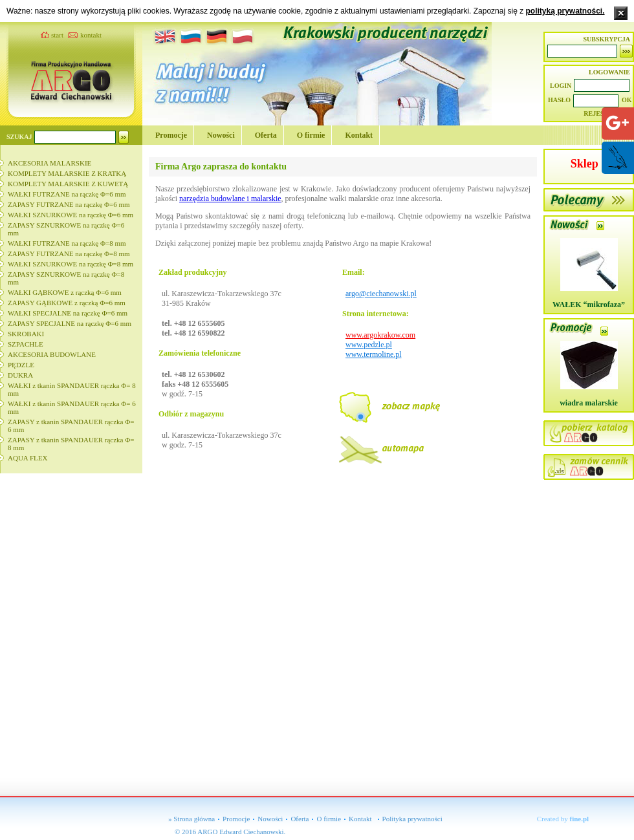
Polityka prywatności (412, 819)
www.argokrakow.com (380, 335)
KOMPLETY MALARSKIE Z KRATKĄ (67, 173)
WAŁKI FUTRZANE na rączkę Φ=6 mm (67, 194)
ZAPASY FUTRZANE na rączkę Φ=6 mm (69, 204)
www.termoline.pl (374, 354)
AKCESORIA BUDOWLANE (52, 354)
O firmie (311, 135)
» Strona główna (191, 819)
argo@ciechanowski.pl (381, 294)
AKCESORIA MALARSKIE (49, 163)
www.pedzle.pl (369, 345)
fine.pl (580, 819)
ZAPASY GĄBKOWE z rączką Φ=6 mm (67, 303)
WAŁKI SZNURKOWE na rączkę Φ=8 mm (71, 264)
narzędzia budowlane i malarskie (230, 199)
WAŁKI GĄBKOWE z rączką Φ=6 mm (65, 292)
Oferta (266, 135)
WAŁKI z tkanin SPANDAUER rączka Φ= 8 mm (72, 389)
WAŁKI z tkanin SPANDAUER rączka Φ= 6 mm (72, 407)
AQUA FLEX (27, 458)
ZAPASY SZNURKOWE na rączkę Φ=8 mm (66, 278)
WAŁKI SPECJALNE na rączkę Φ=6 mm (68, 313)
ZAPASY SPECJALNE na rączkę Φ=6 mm (70, 323)
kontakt (91, 35)
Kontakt (359, 135)
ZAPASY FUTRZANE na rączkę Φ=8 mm (69, 253)
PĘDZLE (21, 365)
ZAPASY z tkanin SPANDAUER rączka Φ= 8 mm (71, 444)
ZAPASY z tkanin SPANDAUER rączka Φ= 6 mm (71, 425)
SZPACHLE (26, 344)
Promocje (171, 135)
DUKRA (20, 375)
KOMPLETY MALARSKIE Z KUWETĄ (68, 184)
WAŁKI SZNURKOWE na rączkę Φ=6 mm (71, 215)
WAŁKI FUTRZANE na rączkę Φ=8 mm (67, 243)
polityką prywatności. (565, 11)
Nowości (221, 135)
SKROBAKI (26, 334)
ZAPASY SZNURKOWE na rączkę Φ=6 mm (66, 229)
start (57, 35)
